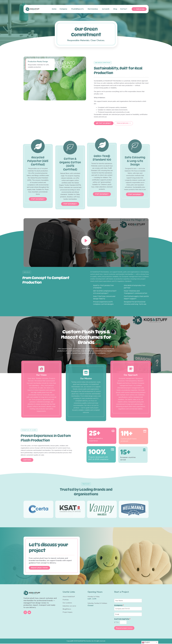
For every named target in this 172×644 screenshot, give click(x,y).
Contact (124, 9)
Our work (106, 9)
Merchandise (93, 9)
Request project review (124, 628)
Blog (115, 9)
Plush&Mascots (78, 9)
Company (64, 9)
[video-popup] (86, 277)
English (146, 642)
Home (54, 9)
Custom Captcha (122, 619)
